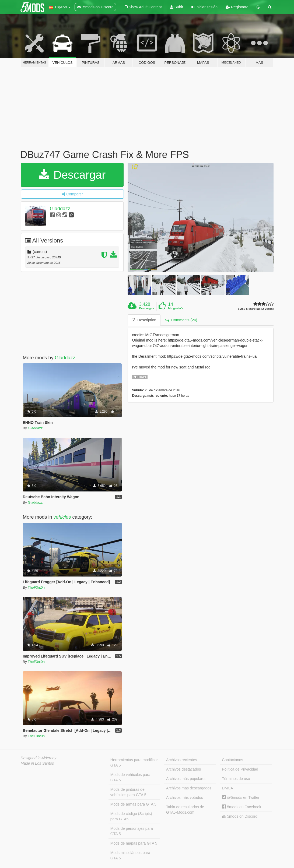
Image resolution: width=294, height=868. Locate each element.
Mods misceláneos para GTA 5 (130, 855)
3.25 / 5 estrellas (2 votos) (256, 309)
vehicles (62, 517)
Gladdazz (60, 209)
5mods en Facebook (241, 807)
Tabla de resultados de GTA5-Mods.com (185, 810)
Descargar (72, 175)
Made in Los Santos (37, 763)
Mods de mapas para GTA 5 (134, 843)
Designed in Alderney (39, 758)
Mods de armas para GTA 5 (133, 804)
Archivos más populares (186, 779)
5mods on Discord (240, 816)
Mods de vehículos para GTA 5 (130, 777)
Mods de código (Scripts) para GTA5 (131, 816)
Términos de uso (236, 779)
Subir (177, 7)
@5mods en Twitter (241, 797)
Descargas (147, 308)
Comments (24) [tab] (181, 320)
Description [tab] (144, 320)
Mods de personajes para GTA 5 (132, 831)
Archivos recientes (181, 760)
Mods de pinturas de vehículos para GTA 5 (128, 792)
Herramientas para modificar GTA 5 (134, 762)
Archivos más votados (185, 797)
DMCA (227, 788)
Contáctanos (232, 760)
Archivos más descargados (189, 788)
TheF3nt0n (36, 587)
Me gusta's (176, 308)
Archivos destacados (183, 769)
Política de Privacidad (240, 769)
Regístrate (237, 7)
